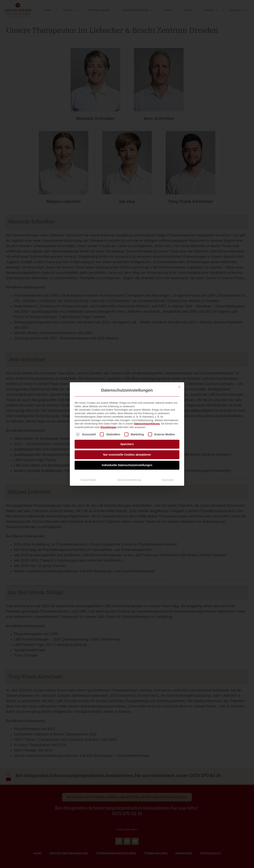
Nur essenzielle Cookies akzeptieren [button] (127, 455)
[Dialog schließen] (179, 387)
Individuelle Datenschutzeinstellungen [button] (127, 465)
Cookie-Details (88, 480)
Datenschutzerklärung (147, 424)
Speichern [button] (127, 444)
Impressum (168, 480)
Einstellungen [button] (109, 427)
